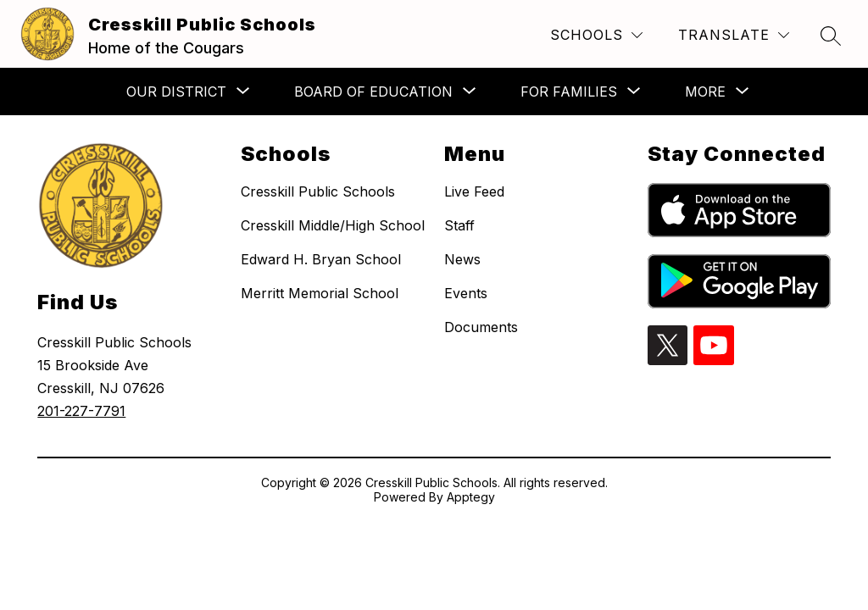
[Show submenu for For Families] (569, 91)
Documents (481, 327)
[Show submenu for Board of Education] (373, 91)
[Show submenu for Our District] (176, 91)
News (462, 259)
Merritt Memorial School (320, 293)
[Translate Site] (734, 35)
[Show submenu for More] (705, 91)
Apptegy (471, 497)
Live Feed (474, 191)
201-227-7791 (81, 411)
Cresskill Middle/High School (333, 225)
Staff (459, 225)
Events (466, 293)
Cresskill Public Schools (318, 191)
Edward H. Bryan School (321, 259)
